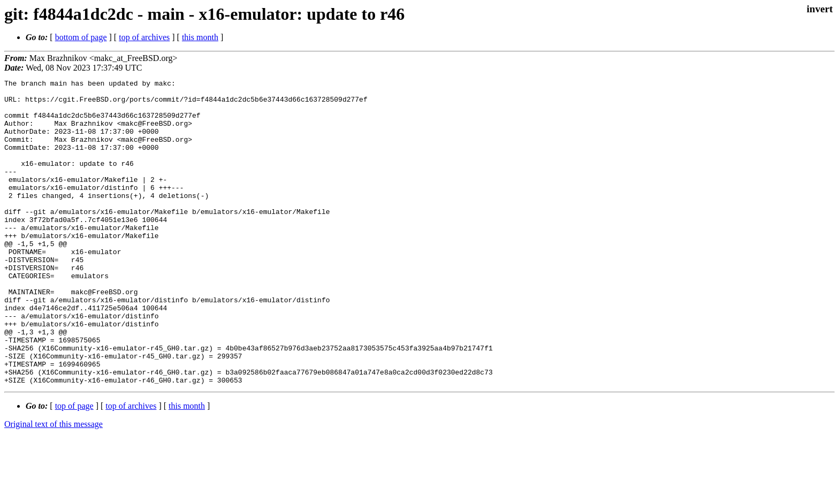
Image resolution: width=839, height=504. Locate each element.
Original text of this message (54, 485)
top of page (74, 467)
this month (200, 37)
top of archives (144, 37)
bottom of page (81, 37)
